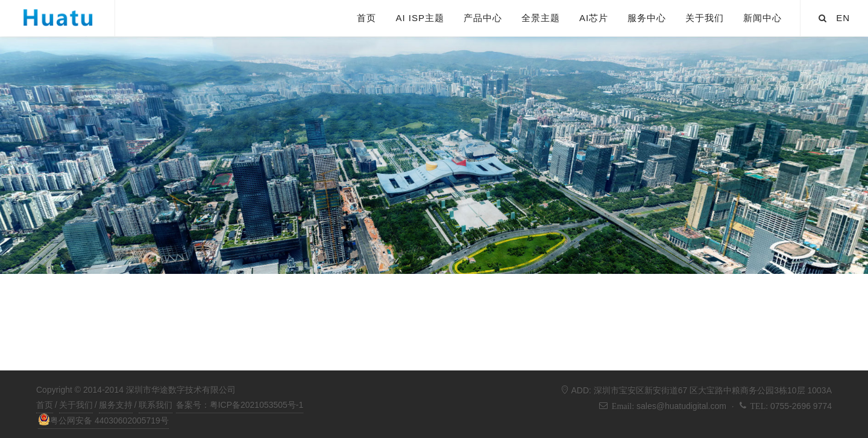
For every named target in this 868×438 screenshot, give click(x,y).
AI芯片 (594, 18)
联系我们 (156, 405)
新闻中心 (763, 18)
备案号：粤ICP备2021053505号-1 (240, 405)
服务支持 (116, 405)
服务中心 (647, 18)
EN (843, 18)
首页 (366, 18)
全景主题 (541, 18)
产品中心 (483, 18)
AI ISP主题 (420, 18)
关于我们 (705, 18)
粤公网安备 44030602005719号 (103, 419)
